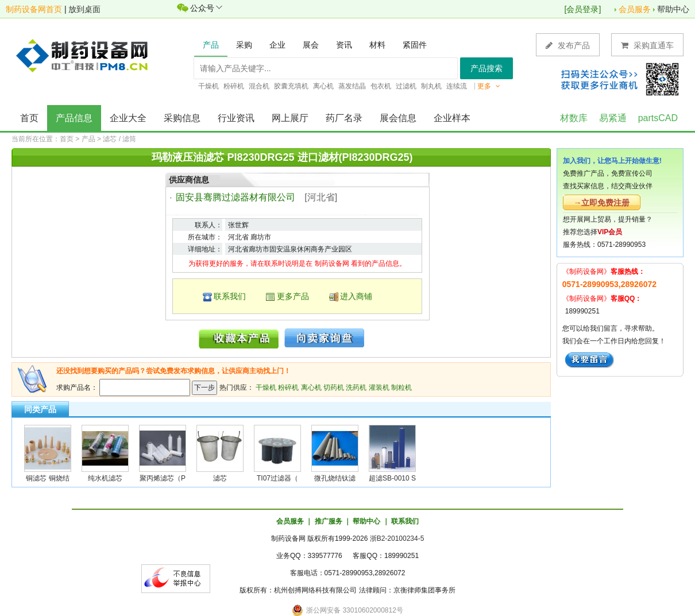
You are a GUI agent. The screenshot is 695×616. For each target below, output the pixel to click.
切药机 (334, 388)
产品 (88, 139)
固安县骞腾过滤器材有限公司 (235, 197)
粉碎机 (288, 388)
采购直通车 (647, 45)
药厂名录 (344, 118)
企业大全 (128, 118)
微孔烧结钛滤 (335, 478)
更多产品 (293, 296)
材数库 (574, 118)
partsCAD (658, 118)
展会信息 (398, 118)
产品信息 (74, 118)
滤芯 (220, 478)
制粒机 (401, 388)
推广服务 (329, 521)
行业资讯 (236, 118)
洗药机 (356, 388)
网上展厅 (290, 118)
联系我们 (230, 296)
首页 (29, 118)
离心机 (311, 388)
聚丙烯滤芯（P (163, 478)
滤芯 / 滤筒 (119, 139)
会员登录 (582, 9)
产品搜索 (486, 68)
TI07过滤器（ (277, 478)
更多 (489, 86)
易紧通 (613, 118)
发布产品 (568, 45)
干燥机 (266, 388)
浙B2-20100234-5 (397, 538)
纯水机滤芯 (105, 478)
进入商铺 (356, 296)
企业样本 (452, 118)
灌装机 (379, 388)
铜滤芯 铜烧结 (47, 478)
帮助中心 (673, 9)
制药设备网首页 (34, 9)
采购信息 (182, 118)
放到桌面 (84, 9)
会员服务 (635, 9)
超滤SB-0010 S (392, 478)
